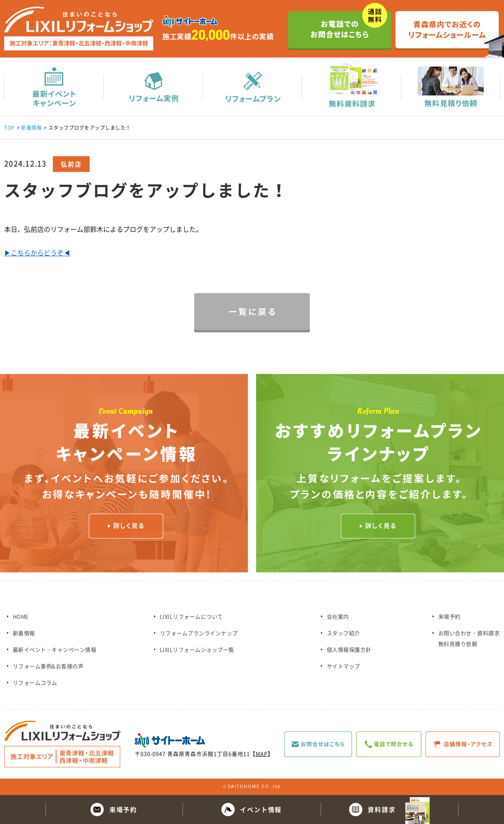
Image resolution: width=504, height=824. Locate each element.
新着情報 (31, 128)
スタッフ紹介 (344, 633)
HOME (21, 616)
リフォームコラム (35, 682)
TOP (10, 128)
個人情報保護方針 (349, 649)
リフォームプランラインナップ (199, 633)
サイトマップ (344, 666)
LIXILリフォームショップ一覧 (197, 649)
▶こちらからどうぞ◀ (37, 252)
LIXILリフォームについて (191, 616)
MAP (262, 754)
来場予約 (449, 616)
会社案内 (338, 616)
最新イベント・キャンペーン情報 (55, 649)
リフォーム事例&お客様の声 (48, 666)
